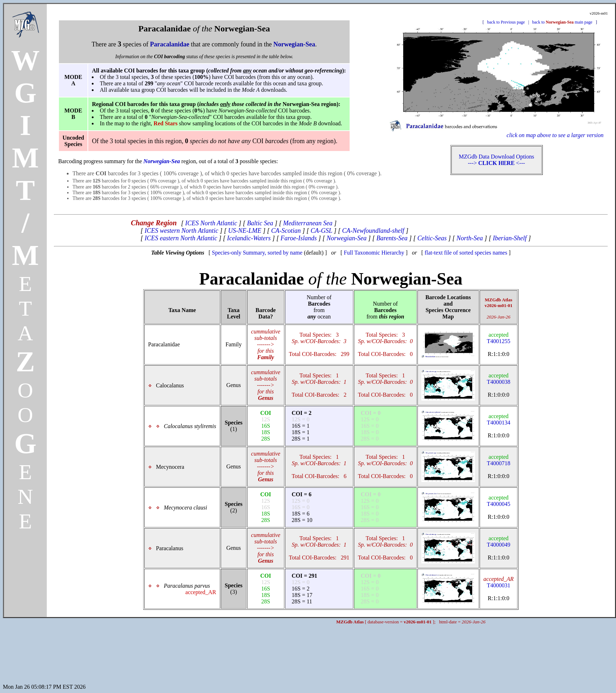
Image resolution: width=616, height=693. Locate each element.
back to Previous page (506, 22)
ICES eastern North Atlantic (181, 238)
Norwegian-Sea (346, 238)
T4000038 (499, 379)
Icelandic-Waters (249, 238)
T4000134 (499, 419)
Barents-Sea (392, 238)
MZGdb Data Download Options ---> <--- (497, 160)
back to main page (562, 22)
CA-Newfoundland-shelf (373, 231)
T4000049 (499, 541)
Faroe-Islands (299, 238)
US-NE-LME (245, 231)
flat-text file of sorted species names (466, 253)
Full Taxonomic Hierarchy (374, 253)
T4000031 (499, 582)
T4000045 (499, 501)
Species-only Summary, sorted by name (257, 253)
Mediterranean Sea (308, 223)
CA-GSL (322, 231)
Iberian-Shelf (510, 238)
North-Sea (470, 238)
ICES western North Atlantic (181, 231)
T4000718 (499, 460)
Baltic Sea (260, 223)
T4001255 (499, 338)
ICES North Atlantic (211, 223)
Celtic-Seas (432, 238)
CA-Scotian (286, 231)
